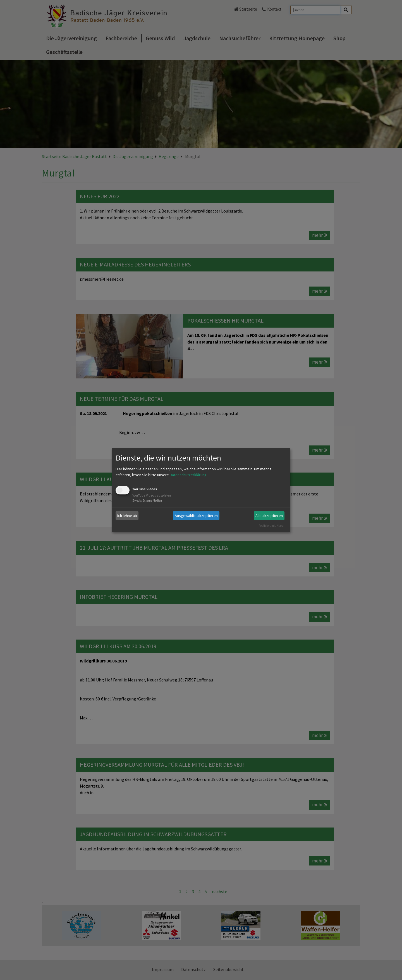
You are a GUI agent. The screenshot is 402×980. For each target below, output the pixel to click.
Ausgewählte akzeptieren (196, 516)
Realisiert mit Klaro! (271, 526)
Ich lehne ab (127, 516)
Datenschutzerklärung (188, 475)
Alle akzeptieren (269, 516)
